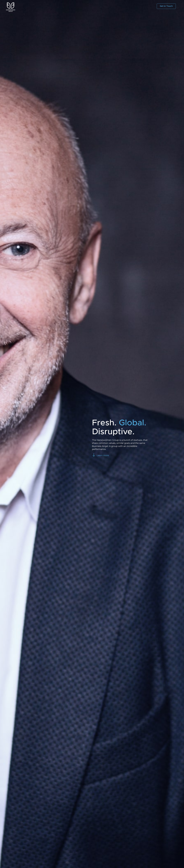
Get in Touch (166, 6)
